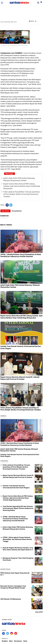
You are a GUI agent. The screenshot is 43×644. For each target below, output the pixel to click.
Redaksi (5, 641)
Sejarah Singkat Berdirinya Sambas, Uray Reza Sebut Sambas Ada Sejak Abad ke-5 (18, 549)
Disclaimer (18, 641)
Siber (11, 641)
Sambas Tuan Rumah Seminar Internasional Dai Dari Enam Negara (21, 347)
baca (31, 21)
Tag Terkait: (5, 211)
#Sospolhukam (17, 211)
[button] (41, 1)
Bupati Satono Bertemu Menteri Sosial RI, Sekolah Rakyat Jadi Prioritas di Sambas (20, 378)
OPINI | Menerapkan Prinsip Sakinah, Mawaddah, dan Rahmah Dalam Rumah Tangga (17, 539)
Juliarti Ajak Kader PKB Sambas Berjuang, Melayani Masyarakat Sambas (19, 179)
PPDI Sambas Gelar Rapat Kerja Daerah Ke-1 (15, 574)
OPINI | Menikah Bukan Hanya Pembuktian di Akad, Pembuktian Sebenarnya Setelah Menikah (21, 255)
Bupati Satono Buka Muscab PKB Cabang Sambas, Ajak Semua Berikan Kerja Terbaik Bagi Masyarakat (22, 186)
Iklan (25, 641)
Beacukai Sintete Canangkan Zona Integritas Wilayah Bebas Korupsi (13, 587)
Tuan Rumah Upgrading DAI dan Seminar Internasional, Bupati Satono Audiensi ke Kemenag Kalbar (18, 508)
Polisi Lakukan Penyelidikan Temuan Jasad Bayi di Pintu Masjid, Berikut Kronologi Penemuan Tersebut (21, 194)
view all (39, 612)
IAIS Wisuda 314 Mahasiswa (11, 599)
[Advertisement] (21, 11)
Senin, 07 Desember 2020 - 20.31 (9, 22)
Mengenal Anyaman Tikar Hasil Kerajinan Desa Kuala (18, 559)
